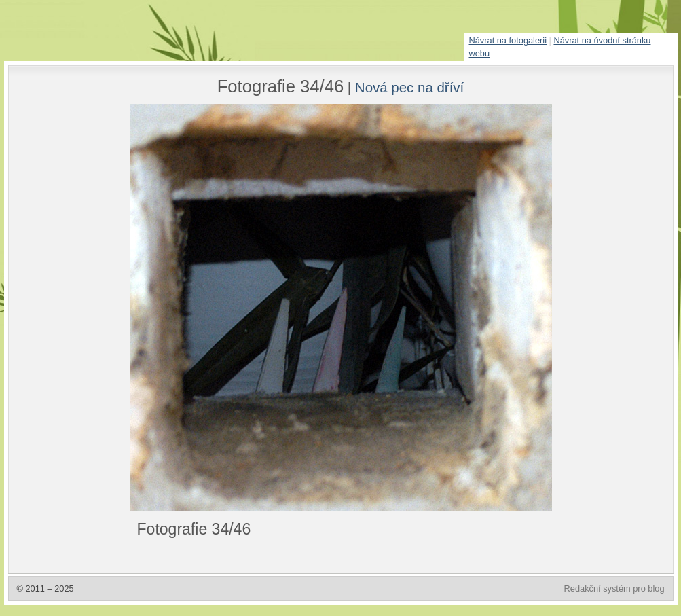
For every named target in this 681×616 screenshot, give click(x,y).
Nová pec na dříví (409, 87)
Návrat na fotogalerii (508, 40)
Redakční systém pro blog (614, 588)
